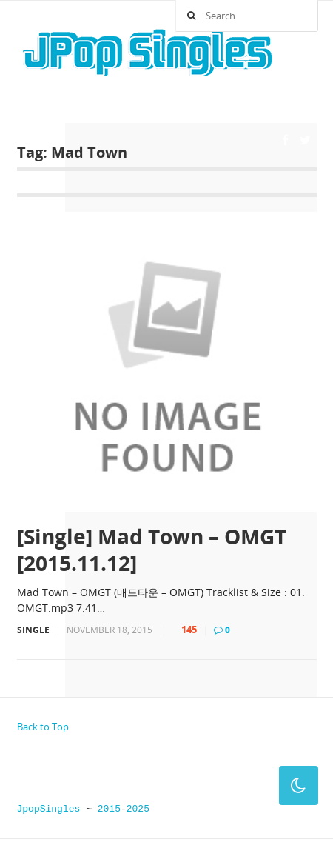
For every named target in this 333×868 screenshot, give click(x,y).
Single (33, 630)
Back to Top (43, 727)
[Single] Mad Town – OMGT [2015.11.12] (152, 550)
